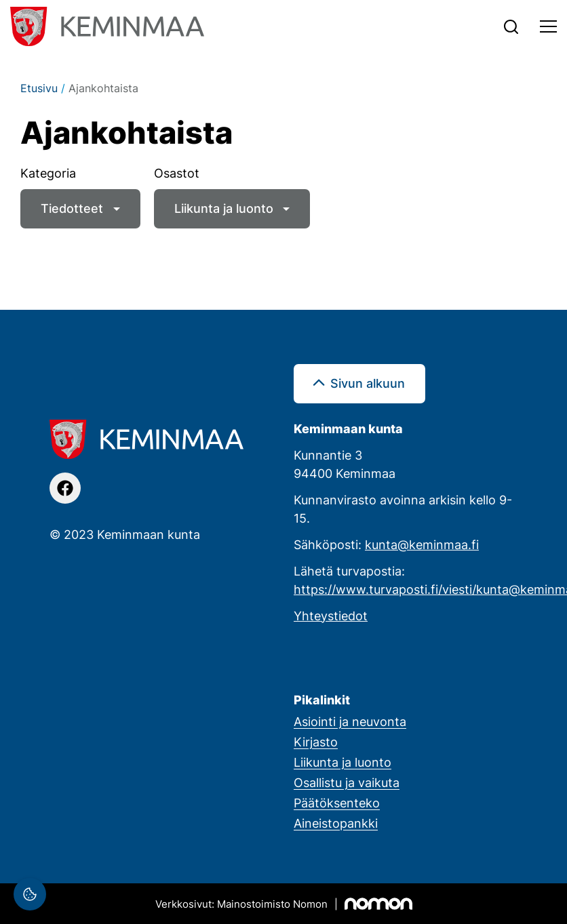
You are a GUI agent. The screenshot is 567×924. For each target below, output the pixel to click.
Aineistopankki (336, 823)
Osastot (177, 173)
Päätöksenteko (337, 803)
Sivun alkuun (368, 383)
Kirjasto (316, 742)
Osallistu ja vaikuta (347, 782)
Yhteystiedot (331, 616)
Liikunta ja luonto (224, 208)
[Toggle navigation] (548, 26)
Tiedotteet (72, 208)
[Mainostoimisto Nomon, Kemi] (284, 904)
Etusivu (39, 88)
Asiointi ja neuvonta (350, 721)
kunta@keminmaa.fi (422, 544)
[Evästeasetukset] (30, 894)
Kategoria (48, 173)
